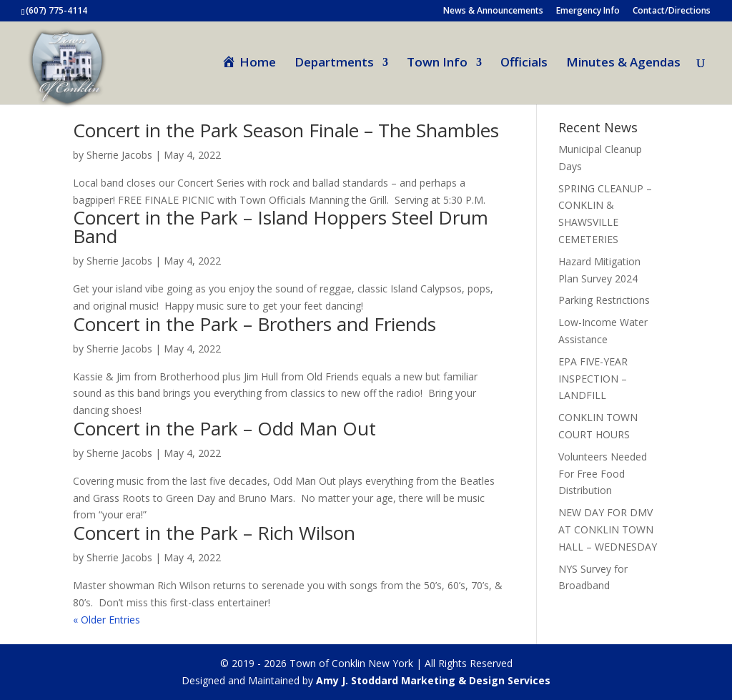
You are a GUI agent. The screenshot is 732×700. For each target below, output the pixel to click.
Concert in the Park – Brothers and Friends (254, 324)
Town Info (437, 64)
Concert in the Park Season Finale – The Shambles (286, 130)
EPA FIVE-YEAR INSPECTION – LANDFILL (593, 379)
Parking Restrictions (604, 300)
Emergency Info (588, 11)
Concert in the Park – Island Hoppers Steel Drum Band (281, 227)
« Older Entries (107, 620)
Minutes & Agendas (623, 64)
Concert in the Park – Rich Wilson (214, 533)
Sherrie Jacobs (119, 261)
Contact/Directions (672, 11)
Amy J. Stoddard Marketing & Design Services (433, 680)
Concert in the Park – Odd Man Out (224, 428)
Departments (334, 64)
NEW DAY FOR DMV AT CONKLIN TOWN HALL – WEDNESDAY (608, 529)
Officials (524, 64)
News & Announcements (493, 11)
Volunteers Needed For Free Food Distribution (603, 474)
